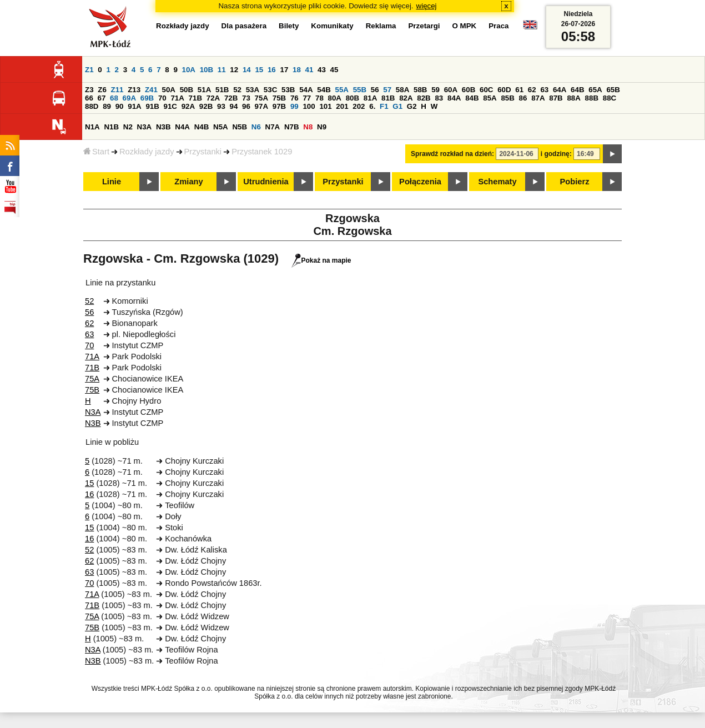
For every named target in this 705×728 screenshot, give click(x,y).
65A (595, 90)
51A (204, 90)
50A (169, 90)
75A (261, 98)
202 (359, 106)
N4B (202, 127)
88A (573, 98)
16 (272, 70)
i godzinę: (556, 154)
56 (375, 90)
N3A (145, 127)
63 (544, 90)
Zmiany (188, 182)
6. (372, 106)
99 (294, 106)
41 (309, 70)
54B (324, 90)
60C (486, 90)
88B (592, 98)
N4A (182, 127)
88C (610, 98)
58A (402, 90)
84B (472, 98)
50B (187, 90)
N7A (273, 127)
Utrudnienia (266, 182)
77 (307, 98)
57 (387, 90)
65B (613, 90)
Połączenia (420, 182)
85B (507, 98)
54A (306, 90)
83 (439, 98)
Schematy (497, 182)
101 (325, 106)
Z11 (117, 90)
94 (234, 106)
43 (322, 70)
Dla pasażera (244, 26)
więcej (427, 6)
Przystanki (203, 152)
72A (213, 98)
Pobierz (575, 182)
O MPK (465, 26)
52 (237, 90)
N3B (163, 127)
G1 (397, 106)
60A (451, 90)
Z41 (151, 90)
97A (261, 106)
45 (334, 70)
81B (388, 98)
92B (206, 106)
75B (279, 98)
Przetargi (424, 26)
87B (556, 98)
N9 (322, 127)
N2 (128, 127)
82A (406, 98)
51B (222, 90)
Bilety (289, 26)
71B (195, 98)
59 (435, 90)
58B (420, 90)
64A (560, 90)
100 (309, 106)
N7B (292, 127)
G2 (412, 106)
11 (222, 70)
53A (253, 90)
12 (234, 70)
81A (370, 98)
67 (102, 98)
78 (319, 98)
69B (147, 98)
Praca (498, 26)
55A (341, 90)
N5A (221, 127)
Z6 (102, 90)
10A (189, 70)
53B (288, 90)
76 (294, 98)
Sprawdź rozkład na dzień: (452, 154)
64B (577, 90)
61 (519, 90)
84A (454, 98)
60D (504, 90)
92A (188, 106)
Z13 (134, 90)
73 (246, 98)
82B (424, 98)
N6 (256, 127)
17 (284, 70)
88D (92, 106)
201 (342, 106)
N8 (308, 127)
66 (89, 98)
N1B (111, 127)
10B (207, 70)
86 (523, 98)
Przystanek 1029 (262, 152)
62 (532, 90)
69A (129, 98)
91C (170, 106)
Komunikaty (332, 26)
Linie (112, 182)
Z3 (89, 90)
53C (270, 90)
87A (538, 98)
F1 (384, 106)
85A (490, 98)
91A (134, 106)
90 (120, 106)
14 (247, 70)
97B (279, 106)
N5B (240, 127)
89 (107, 106)
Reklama (381, 26)
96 (246, 106)
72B (231, 98)
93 (221, 106)
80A (335, 98)
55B (360, 90)
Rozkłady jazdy (147, 152)
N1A (92, 127)
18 (297, 70)
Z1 (89, 70)
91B (152, 106)
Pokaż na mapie (321, 260)
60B (469, 90)
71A (177, 98)
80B (352, 98)
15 (259, 70)
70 (162, 98)
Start (96, 152)
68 (114, 98)
